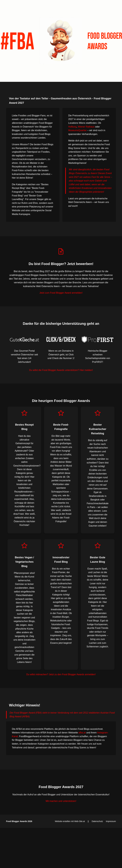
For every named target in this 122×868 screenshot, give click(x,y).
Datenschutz (97, 821)
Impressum (111, 821)
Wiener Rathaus (86, 127)
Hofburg (72, 127)
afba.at (82, 733)
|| (88, 821)
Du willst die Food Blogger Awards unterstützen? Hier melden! (61, 370)
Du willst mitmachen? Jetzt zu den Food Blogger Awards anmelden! (61, 674)
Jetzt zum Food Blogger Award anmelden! (61, 293)
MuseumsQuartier (77, 130)
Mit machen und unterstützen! (61, 801)
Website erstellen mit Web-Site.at (70, 821)
